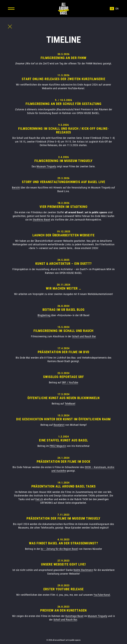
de (112, 9)
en (117, 9)
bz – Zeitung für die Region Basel (59, 549)
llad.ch (39, 499)
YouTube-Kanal (102, 595)
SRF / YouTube (70, 382)
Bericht (16, 188)
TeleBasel (70, 404)
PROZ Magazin (58, 446)
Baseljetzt (59, 425)
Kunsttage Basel (75, 616)
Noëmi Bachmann (83, 570)
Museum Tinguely (97, 616)
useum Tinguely (47, 166)
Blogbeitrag (44, 315)
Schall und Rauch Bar (84, 336)
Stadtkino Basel (41, 220)
